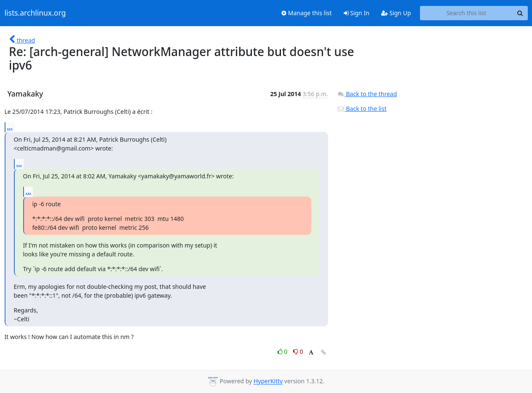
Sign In (357, 13)
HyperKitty (268, 381)
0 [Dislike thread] (298, 351)
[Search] (520, 13)
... (10, 127)
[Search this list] (467, 13)
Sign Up (396, 13)
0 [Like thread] (283, 351)
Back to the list (362, 109)
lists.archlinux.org (35, 13)
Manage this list (307, 13)
